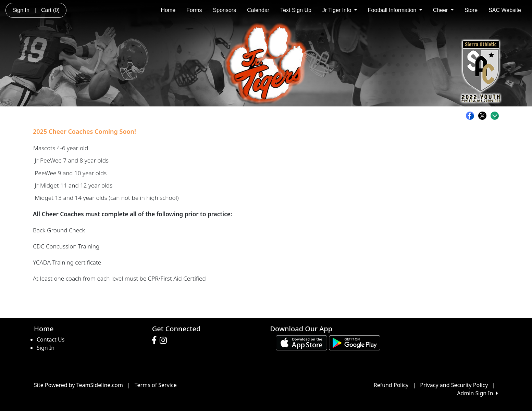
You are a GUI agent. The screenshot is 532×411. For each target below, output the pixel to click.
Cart (50, 10)
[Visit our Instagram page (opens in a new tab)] (165, 341)
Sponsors (225, 10)
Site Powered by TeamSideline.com (78, 385)
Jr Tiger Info (340, 10)
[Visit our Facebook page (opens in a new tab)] (156, 341)
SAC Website (505, 10)
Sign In (46, 348)
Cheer (443, 10)
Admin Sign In (478, 393)
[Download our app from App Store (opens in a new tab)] (301, 343)
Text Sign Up (296, 10)
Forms (194, 10)
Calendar (258, 10)
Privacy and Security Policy (454, 385)
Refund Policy (391, 385)
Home (168, 10)
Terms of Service (156, 385)
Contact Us (51, 339)
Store (471, 10)
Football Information (395, 10)
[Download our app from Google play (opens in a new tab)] (355, 343)
